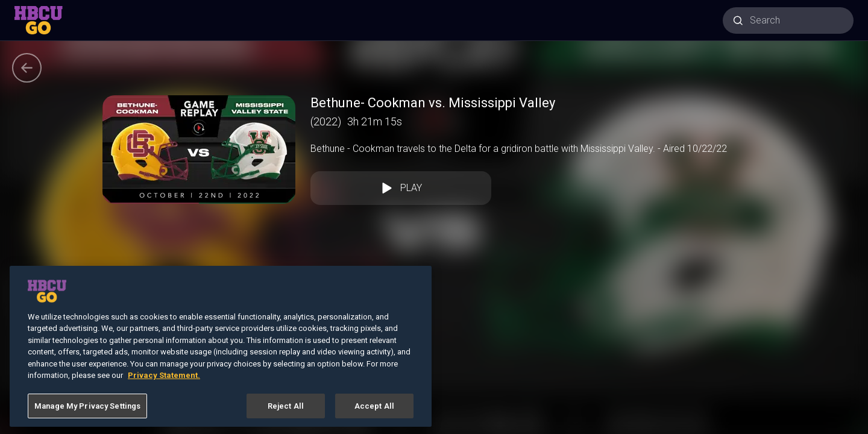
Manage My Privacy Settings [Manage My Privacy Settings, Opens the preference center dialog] (87, 413)
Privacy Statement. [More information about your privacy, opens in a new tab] (164, 382)
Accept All (374, 413)
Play (401, 188)
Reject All (286, 413)
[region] (221, 353)
